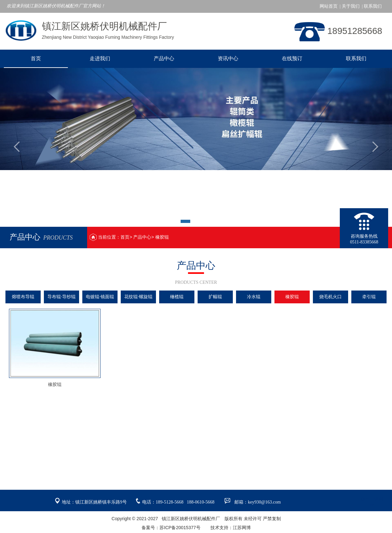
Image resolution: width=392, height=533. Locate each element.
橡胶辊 (162, 237)
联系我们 (356, 58)
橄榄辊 (177, 297)
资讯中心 (228, 58)
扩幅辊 (215, 297)
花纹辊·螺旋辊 (138, 297)
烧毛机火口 (331, 297)
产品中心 (164, 58)
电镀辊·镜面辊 (100, 297)
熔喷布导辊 (23, 297)
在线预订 (292, 58)
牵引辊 (369, 297)
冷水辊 (254, 297)
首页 (36, 58)
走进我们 (100, 58)
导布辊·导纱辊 (61, 297)
